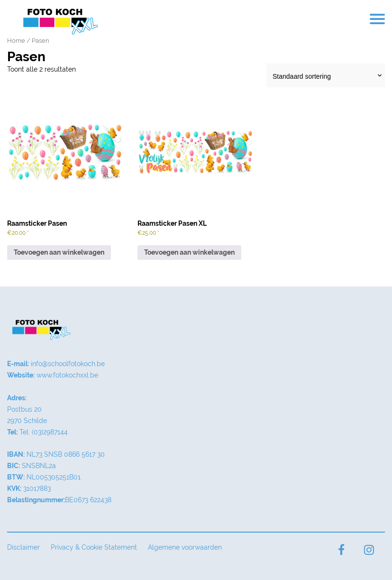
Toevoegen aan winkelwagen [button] (59, 252)
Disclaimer (23, 548)
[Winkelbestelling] (326, 75)
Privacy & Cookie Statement (94, 548)
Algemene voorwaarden (185, 548)
